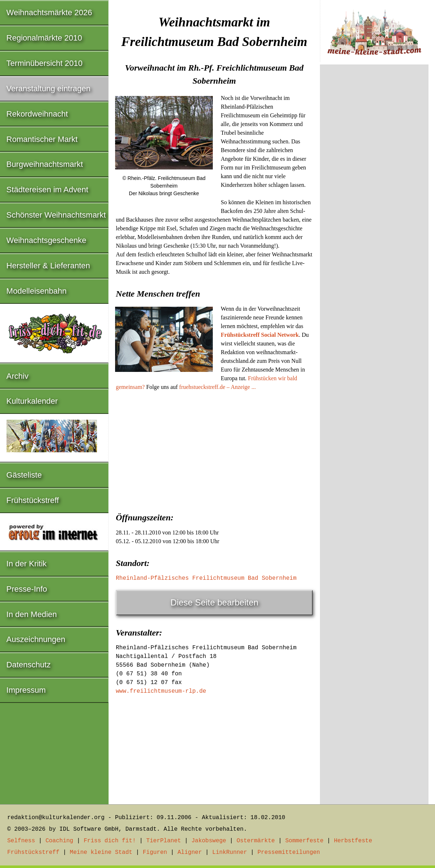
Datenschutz (29, 665)
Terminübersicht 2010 (45, 63)
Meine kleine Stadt (101, 852)
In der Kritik (27, 564)
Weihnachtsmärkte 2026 (49, 12)
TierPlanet (164, 841)
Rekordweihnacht (37, 114)
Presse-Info (27, 589)
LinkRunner (230, 852)
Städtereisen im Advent (47, 190)
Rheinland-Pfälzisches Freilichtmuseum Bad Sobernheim (206, 578)
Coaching (60, 841)
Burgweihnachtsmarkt (45, 164)
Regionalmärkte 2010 (44, 38)
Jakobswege (209, 841)
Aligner (190, 852)
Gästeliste (24, 475)
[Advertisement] (214, 449)
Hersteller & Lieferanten (48, 266)
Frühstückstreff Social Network (260, 335)
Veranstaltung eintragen (48, 89)
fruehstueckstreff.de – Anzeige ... (217, 387)
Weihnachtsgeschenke (47, 240)
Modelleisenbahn (37, 291)
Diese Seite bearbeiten (214, 602)
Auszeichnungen (36, 639)
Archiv (18, 376)
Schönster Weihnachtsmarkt (56, 215)
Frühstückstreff (33, 500)
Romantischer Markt (42, 139)
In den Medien (32, 614)
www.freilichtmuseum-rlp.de (161, 691)
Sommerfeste (304, 841)
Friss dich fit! (110, 841)
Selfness (21, 841)
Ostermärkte (256, 841)
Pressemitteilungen (289, 852)
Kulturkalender (32, 401)
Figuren (155, 852)
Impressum (26, 690)
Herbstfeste (353, 841)
